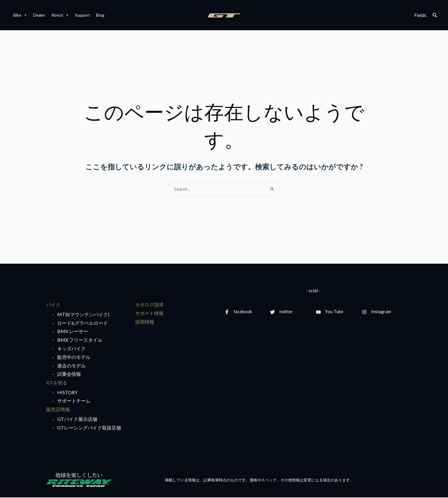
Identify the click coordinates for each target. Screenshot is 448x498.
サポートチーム (74, 401)
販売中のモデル (74, 357)
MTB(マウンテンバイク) (83, 315)
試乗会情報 (69, 374)
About (60, 15)
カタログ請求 (149, 305)
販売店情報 (58, 410)
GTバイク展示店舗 (77, 420)
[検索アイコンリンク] (435, 15)
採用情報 (145, 322)
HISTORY (67, 393)
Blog (100, 15)
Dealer (39, 15)
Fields (420, 15)
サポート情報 (149, 313)
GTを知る (57, 383)
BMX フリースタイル (80, 340)
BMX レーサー (73, 332)
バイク (53, 305)
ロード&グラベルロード (83, 323)
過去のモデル (71, 366)
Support (83, 15)
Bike (20, 15)
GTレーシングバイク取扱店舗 (89, 428)
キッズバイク (71, 349)
